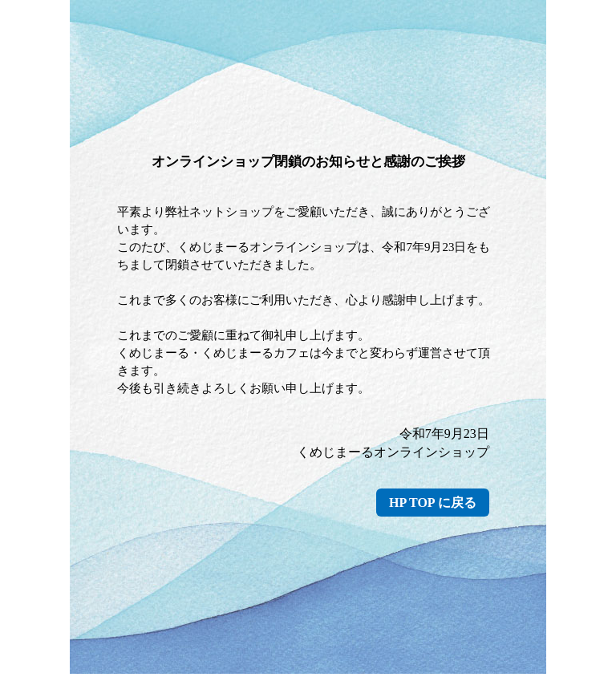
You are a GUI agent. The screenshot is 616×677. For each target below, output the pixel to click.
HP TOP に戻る (433, 503)
